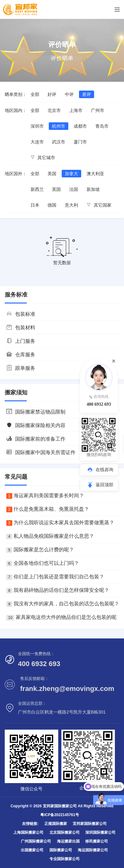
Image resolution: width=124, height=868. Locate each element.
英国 (56, 189)
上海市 (76, 110)
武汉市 (59, 142)
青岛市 (102, 126)
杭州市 (59, 126)
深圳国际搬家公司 (100, 832)
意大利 (71, 205)
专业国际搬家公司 (65, 859)
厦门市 (80, 142)
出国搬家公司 (32, 850)
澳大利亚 (95, 174)
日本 (35, 205)
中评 (69, 94)
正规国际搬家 (56, 824)
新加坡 (93, 189)
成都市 (80, 126)
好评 (52, 94)
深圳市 (37, 126)
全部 (35, 94)
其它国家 (99, 205)
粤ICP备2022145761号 (60, 815)
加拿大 (71, 174)
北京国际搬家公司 (65, 832)
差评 (87, 94)
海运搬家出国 (68, 841)
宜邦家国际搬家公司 (90, 824)
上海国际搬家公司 (28, 832)
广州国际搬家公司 (36, 841)
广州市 (98, 110)
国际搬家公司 (61, 850)
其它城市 (43, 158)
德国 (52, 205)
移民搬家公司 (97, 841)
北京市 (54, 110)
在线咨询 (104, 470)
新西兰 (37, 189)
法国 (74, 189)
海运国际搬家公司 (93, 850)
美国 (52, 174)
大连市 (37, 142)
